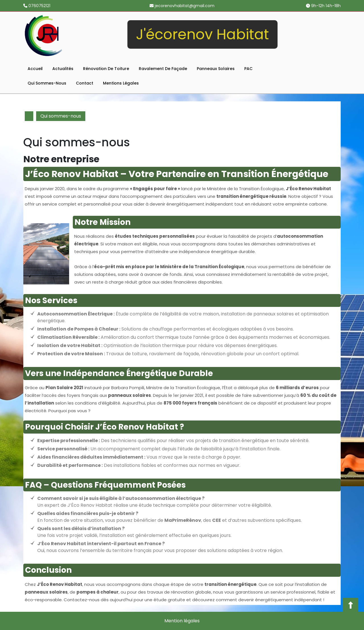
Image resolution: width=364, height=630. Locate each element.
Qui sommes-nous (47, 83)
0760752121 (37, 6)
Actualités (63, 69)
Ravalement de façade (163, 69)
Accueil (35, 69)
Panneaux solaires (216, 69)
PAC (248, 69)
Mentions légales (121, 83)
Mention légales (182, 621)
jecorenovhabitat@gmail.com (182, 6)
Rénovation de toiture (106, 69)
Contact (85, 83)
